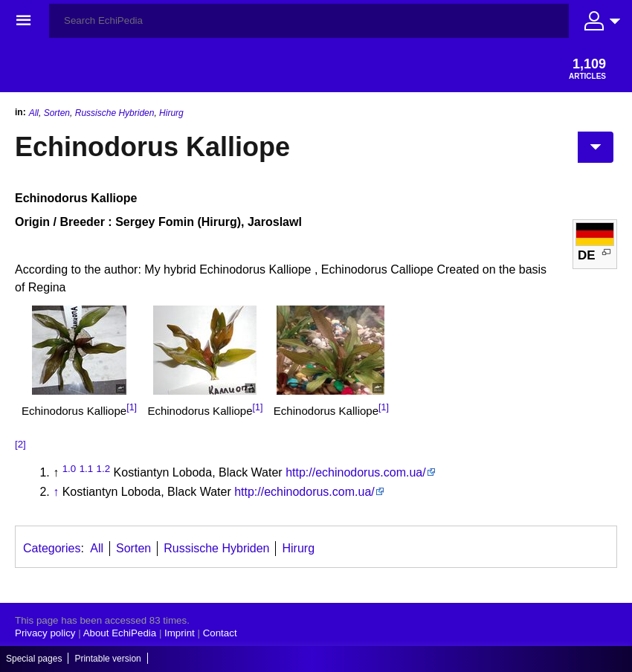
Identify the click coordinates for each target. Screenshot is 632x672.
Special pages (34, 659)
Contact (220, 633)
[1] (132, 407)
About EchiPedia (120, 633)
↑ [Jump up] (56, 492)
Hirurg (171, 113)
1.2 (104, 469)
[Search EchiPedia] (309, 21)
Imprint (180, 633)
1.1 (87, 469)
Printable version (107, 659)
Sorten (57, 113)
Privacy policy (45, 633)
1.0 (70, 469)
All (34, 113)
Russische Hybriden (115, 113)
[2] (20, 444)
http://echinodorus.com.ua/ (356, 472)
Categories (52, 548)
